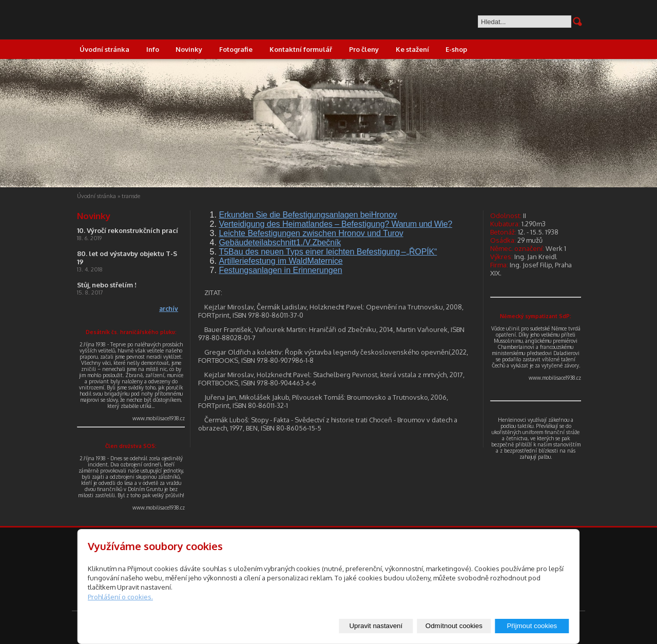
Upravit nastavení (376, 626)
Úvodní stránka (104, 49)
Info (153, 49)
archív (169, 309)
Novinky (189, 49)
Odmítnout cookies (454, 626)
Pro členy (364, 49)
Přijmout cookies (532, 626)
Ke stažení (412, 49)
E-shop (456, 49)
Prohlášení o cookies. (120, 597)
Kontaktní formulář (301, 49)
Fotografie (236, 49)
